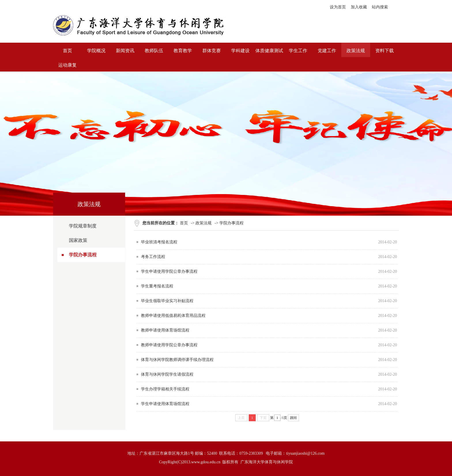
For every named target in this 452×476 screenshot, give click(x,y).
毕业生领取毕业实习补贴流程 (167, 301)
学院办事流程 (83, 255)
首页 (184, 223)
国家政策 (78, 240)
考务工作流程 (153, 257)
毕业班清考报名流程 (159, 242)
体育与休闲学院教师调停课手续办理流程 (177, 360)
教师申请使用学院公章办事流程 (169, 345)
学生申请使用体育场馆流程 (165, 404)
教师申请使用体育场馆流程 (165, 330)
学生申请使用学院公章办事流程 (169, 271)
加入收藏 (359, 7)
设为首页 (338, 7)
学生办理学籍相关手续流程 (165, 389)
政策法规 (204, 223)
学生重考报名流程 (157, 286)
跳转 (293, 418)
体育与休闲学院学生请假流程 (167, 374)
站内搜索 (380, 7)
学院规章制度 (83, 226)
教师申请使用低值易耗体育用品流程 (173, 316)
